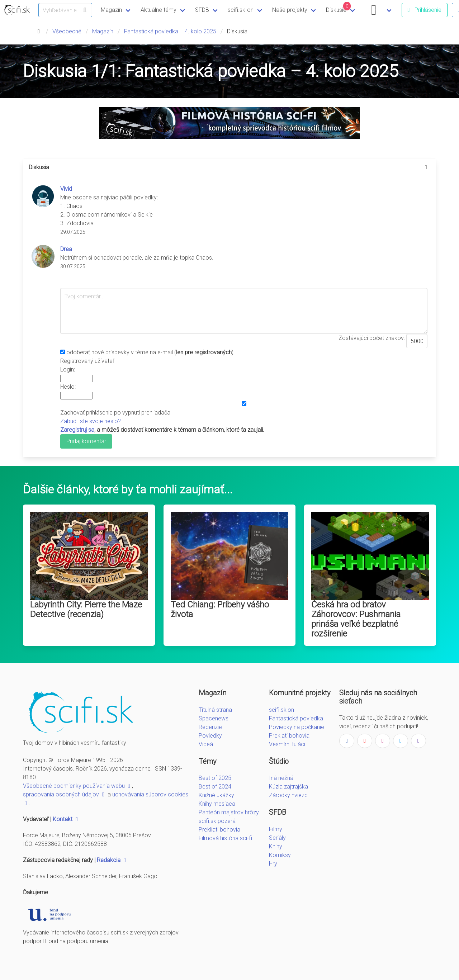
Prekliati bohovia (219, 830)
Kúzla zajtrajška (288, 787)
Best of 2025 (215, 778)
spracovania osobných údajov (65, 794)
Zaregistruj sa (77, 430)
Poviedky (210, 736)
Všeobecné (67, 31)
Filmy (276, 829)
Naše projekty (290, 10)
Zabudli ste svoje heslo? (91, 421)
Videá (206, 744)
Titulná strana (215, 710)
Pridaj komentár (86, 441)
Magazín (111, 10)
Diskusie (339, 8)
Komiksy (280, 855)
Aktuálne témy (158, 10)
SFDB (202, 10)
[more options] (426, 167)
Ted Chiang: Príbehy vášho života (220, 609)
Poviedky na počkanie (297, 727)
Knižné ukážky (216, 795)
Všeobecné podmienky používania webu (77, 786)
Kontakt (66, 819)
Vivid (66, 189)
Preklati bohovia (289, 736)
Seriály (277, 838)
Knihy (276, 846)
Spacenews (214, 718)
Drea (66, 249)
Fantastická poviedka (296, 718)
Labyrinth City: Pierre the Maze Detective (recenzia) (86, 609)
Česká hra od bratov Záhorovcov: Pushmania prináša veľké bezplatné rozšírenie (356, 619)
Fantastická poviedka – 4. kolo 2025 (170, 31)
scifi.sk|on (281, 710)
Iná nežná (281, 778)
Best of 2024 (215, 787)
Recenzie (210, 727)
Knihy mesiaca (217, 804)
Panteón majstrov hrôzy (229, 812)
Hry (273, 864)
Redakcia (112, 860)
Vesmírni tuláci (287, 744)
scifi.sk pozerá (217, 821)
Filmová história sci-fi (225, 838)
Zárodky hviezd (288, 795)
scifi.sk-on (241, 10)
